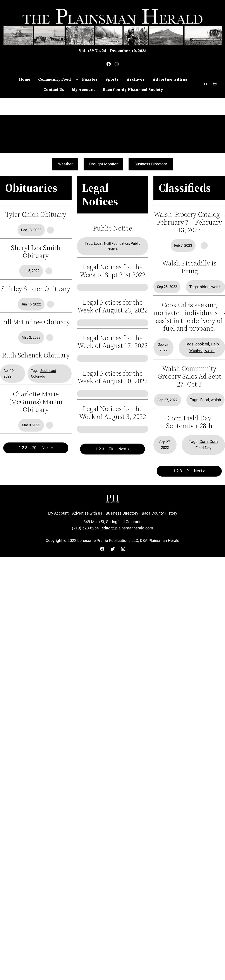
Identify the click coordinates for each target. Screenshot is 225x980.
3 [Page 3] (26, 448)
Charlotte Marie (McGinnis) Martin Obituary (36, 402)
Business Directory (150, 164)
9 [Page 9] (188, 471)
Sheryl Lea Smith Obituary (36, 252)
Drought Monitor (104, 164)
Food (204, 400)
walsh (216, 287)
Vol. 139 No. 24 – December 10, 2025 (112, 51)
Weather (65, 164)
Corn (204, 441)
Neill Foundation (117, 244)
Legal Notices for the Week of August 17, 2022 (112, 342)
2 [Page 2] (23, 448)
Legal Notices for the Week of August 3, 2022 (113, 413)
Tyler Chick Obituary (36, 215)
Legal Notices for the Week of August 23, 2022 (112, 306)
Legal (98, 244)
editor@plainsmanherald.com (127, 528)
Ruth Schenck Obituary (36, 355)
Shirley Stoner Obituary (36, 289)
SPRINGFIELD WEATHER (113, 134)
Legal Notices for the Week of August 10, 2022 (112, 377)
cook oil (202, 344)
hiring (205, 287)
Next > (47, 448)
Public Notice (112, 228)
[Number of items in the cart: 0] (215, 84)
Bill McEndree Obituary (36, 322)
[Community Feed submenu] (77, 79)
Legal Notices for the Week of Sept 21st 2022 (113, 271)
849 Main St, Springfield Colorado (112, 522)
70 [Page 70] (34, 448)
